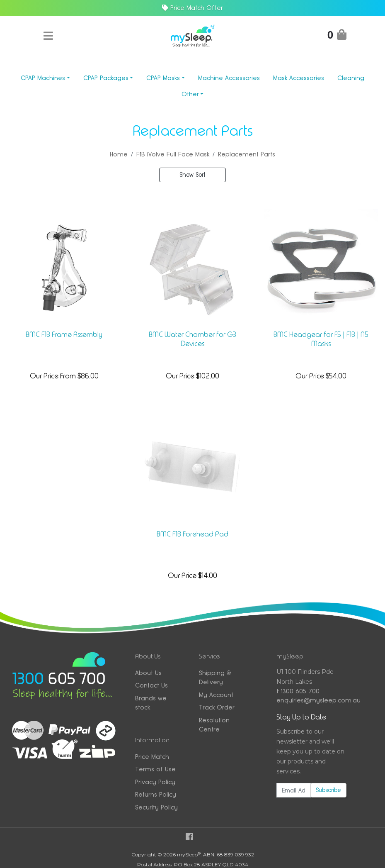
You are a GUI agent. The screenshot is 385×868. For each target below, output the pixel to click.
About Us (148, 673)
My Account (216, 695)
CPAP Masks (163, 78)
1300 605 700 (298, 691)
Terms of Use (155, 769)
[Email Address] (293, 790)
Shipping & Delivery (215, 678)
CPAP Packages (106, 78)
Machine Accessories (229, 78)
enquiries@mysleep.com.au (311, 700)
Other (190, 94)
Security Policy (156, 807)
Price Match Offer (192, 8)
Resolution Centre (214, 725)
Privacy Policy (155, 782)
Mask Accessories (299, 78)
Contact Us (151, 685)
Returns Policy (156, 794)
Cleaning (351, 78)
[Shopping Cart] (337, 36)
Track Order (217, 707)
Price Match (152, 757)
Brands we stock (151, 703)
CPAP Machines (43, 78)
